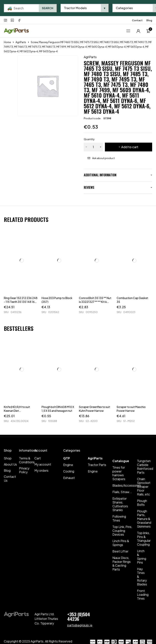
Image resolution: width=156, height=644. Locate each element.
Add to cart (130, 147)
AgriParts (21, 42)
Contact (137, 20)
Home (7, 42)
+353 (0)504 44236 (79, 616)
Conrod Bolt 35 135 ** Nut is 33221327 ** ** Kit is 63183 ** (95, 302)
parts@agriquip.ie (80, 625)
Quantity (89, 139)
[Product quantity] (93, 147)
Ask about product (103, 158)
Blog (149, 20)
